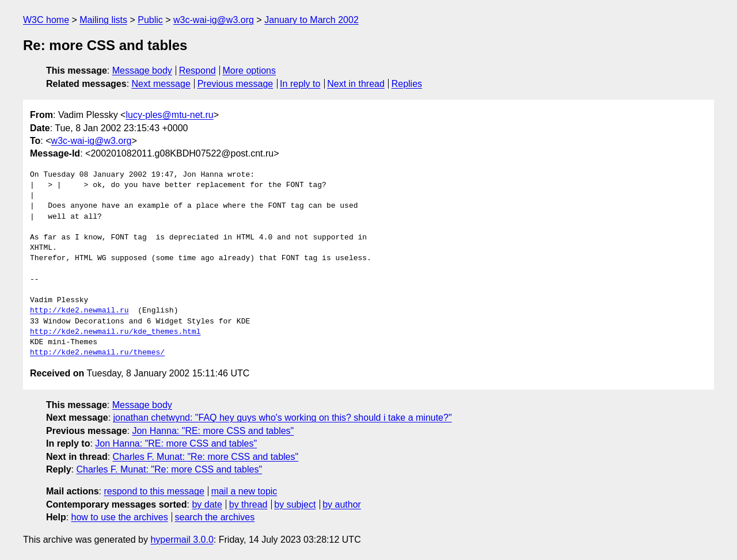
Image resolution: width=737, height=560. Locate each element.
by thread (248, 504)
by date (207, 504)
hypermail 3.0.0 (182, 540)
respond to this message (154, 491)
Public (150, 20)
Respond (197, 71)
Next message (161, 84)
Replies (407, 84)
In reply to (300, 84)
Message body (142, 71)
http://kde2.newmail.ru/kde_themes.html (115, 332)
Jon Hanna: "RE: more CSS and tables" (213, 431)
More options (250, 71)
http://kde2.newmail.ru (79, 311)
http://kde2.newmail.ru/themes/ (97, 353)
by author (342, 504)
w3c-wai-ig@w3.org (214, 20)
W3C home (46, 20)
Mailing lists (103, 20)
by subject (295, 504)
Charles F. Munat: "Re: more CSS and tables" (206, 457)
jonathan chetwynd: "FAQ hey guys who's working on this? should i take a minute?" (283, 418)
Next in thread (356, 84)
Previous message (235, 84)
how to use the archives (120, 517)
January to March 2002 (311, 20)
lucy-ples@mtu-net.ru (169, 115)
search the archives (215, 517)
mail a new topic (244, 491)
